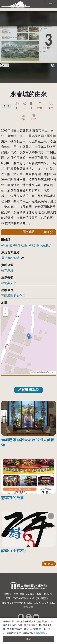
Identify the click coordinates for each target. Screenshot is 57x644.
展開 (48, 232)
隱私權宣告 (41, 633)
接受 (29, 639)
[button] (29, 336)
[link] (5, 65)
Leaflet (35, 372)
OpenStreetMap (49, 372)
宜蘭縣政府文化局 (13, 296)
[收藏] (51, 405)
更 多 (49, 564)
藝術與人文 (9, 283)
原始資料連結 (10, 258)
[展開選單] (50, 4)
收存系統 (7, 270)
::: (1, 11)
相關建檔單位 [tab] (29, 390)
